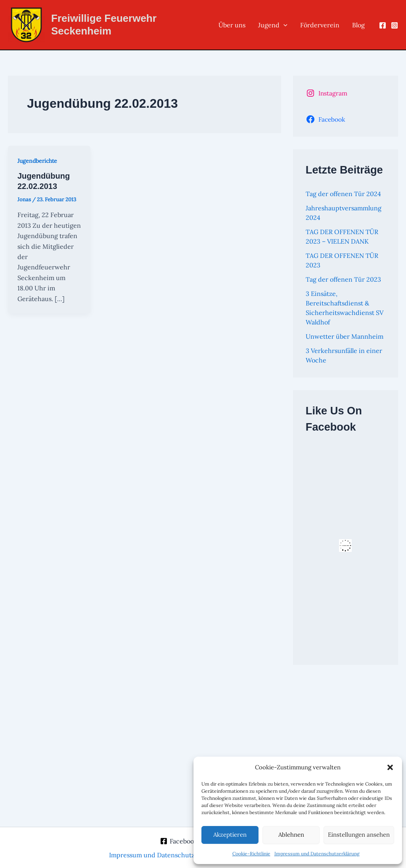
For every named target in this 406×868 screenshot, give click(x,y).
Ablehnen (291, 835)
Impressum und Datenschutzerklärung (317, 854)
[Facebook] (383, 25)
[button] (390, 767)
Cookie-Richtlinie (251, 854)
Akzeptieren (230, 835)
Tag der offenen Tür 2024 (343, 194)
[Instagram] (395, 25)
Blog (358, 25)
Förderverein (320, 25)
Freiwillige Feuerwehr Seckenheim (104, 24)
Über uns (232, 25)
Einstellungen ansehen (359, 835)
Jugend (273, 25)
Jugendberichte (37, 161)
